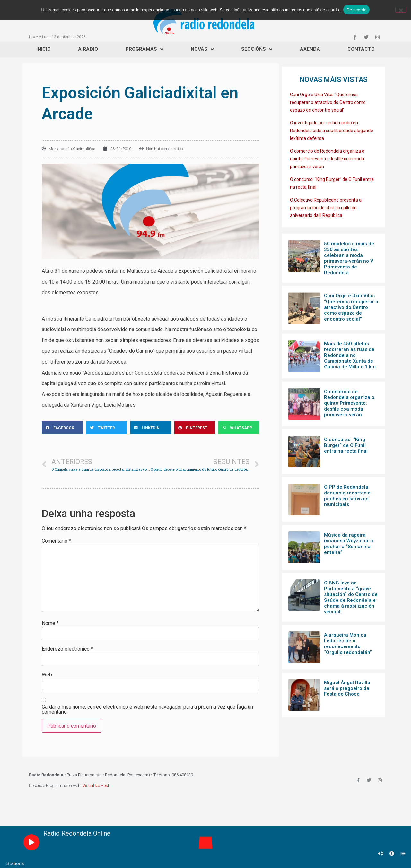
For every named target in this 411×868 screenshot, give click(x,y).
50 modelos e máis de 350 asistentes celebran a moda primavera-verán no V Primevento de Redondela (349, 258)
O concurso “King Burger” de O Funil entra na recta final (346, 445)
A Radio (88, 49)
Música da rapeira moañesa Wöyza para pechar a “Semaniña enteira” (349, 544)
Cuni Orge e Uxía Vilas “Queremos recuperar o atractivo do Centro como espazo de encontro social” (328, 102)
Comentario (56, 541)
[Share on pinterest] (195, 428)
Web (47, 675)
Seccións (257, 49)
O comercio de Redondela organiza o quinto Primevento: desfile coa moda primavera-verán (327, 159)
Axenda (310, 49)
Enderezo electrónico (67, 649)
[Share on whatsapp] (239, 428)
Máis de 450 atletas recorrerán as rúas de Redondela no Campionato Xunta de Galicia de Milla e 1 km (350, 355)
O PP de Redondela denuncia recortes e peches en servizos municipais (347, 496)
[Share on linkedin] (151, 428)
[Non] (401, 10)
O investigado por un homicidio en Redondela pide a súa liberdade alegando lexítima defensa (332, 131)
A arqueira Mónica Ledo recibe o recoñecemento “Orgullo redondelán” (348, 644)
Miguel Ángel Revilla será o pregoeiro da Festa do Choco (347, 688)
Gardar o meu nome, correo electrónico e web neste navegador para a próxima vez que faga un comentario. (147, 710)
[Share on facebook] (62, 428)
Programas (144, 49)
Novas (202, 49)
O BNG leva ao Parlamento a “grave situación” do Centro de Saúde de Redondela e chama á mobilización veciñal (351, 597)
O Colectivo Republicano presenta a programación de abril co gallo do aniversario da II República (326, 208)
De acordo (356, 10)
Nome (50, 623)
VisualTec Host (96, 786)
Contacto (361, 49)
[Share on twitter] (107, 428)
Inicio (44, 49)
